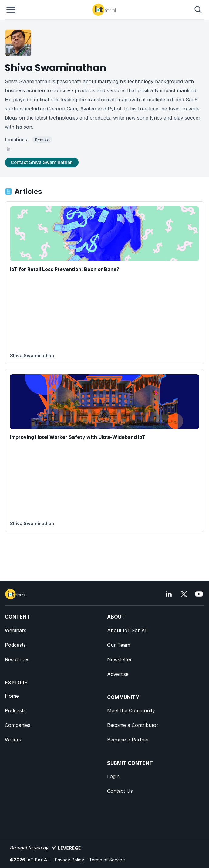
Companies (18, 725)
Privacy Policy (69, 860)
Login (113, 776)
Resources (17, 659)
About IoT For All (127, 630)
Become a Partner (128, 740)
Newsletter (120, 659)
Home (12, 696)
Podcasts (15, 645)
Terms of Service (107, 860)
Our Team (119, 645)
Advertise (118, 674)
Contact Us (120, 791)
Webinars (16, 630)
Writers (13, 740)
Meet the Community (131, 710)
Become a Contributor (133, 725)
